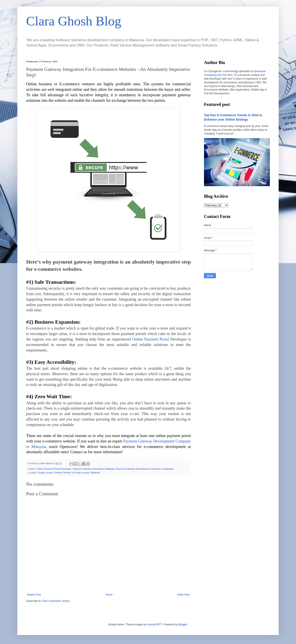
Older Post (183, 595)
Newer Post (34, 595)
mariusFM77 (155, 624)
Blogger (183, 624)
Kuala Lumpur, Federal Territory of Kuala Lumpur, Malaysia (69, 473)
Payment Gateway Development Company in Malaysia (145, 469)
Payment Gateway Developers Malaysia (93, 469)
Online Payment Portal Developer (54, 469)
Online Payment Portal (151, 339)
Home (109, 595)
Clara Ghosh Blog (74, 21)
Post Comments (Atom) (56, 601)
